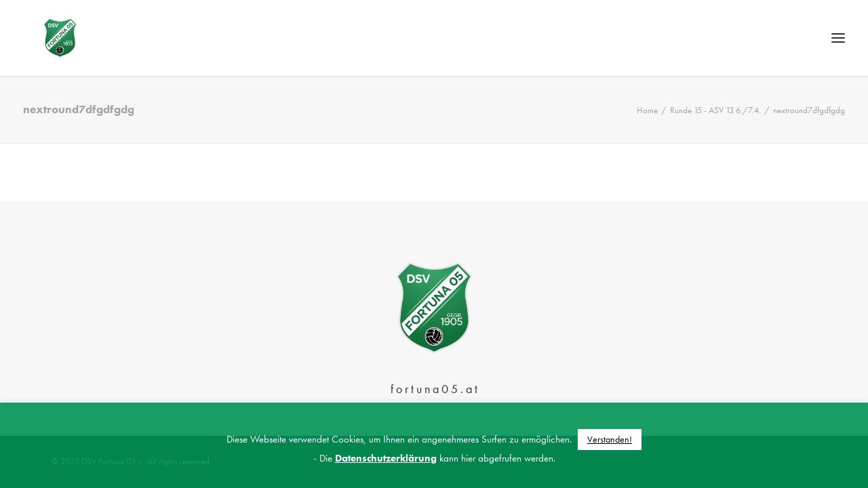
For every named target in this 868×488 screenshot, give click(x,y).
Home (647, 139)
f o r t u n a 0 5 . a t (434, 389)
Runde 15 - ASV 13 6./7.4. (715, 139)
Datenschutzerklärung (386, 458)
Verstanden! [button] (610, 439)
